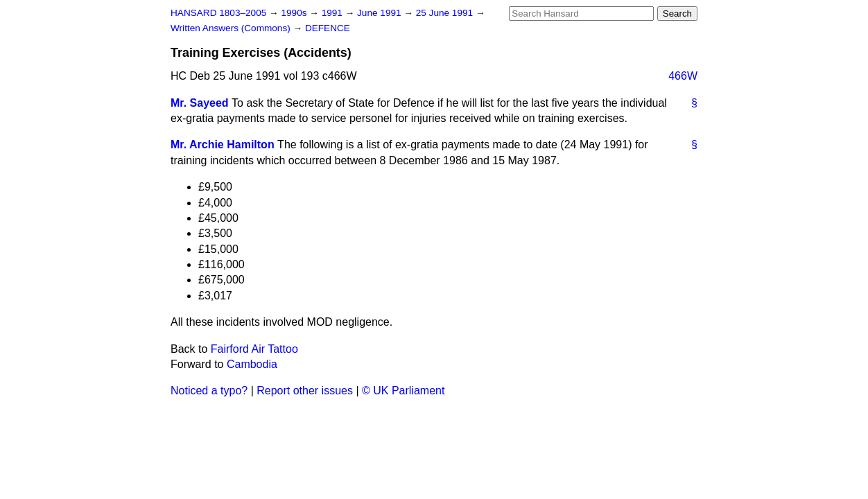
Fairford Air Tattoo (254, 349)
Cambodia (252, 364)
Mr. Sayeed (200, 103)
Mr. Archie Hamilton (223, 145)
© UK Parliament (403, 391)
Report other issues (305, 391)
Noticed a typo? (209, 391)
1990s (295, 13)
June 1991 (380, 13)
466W (683, 76)
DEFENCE (328, 28)
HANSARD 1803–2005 (218, 13)
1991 (333, 13)
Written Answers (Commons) (232, 28)
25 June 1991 (446, 13)
